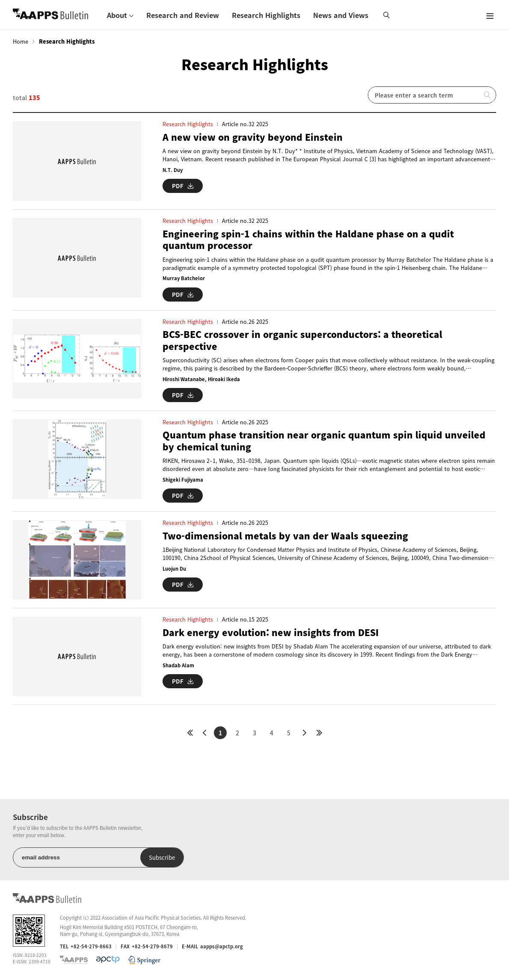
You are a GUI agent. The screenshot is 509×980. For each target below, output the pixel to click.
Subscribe (162, 857)
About (117, 15)
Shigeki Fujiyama (183, 480)
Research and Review (183, 15)
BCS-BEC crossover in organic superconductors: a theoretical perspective (302, 340)
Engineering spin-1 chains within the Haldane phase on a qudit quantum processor (308, 240)
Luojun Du (174, 569)
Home (21, 41)
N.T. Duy (173, 170)
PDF (183, 186)
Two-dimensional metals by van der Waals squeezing (285, 536)
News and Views (341, 15)
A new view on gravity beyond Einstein (253, 137)
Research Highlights (266, 15)
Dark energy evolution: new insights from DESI (271, 632)
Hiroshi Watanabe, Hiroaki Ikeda (201, 379)
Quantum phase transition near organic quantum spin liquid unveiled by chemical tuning (324, 441)
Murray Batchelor (184, 278)
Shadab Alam (178, 665)
